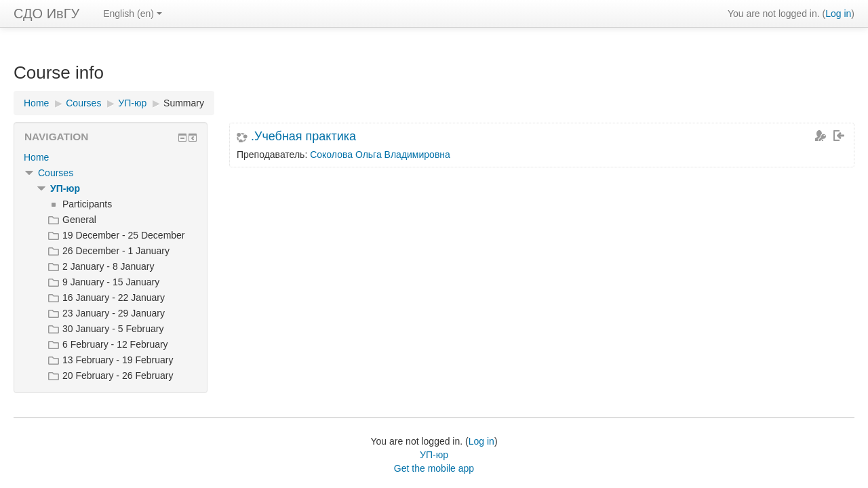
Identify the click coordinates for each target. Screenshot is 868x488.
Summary (184, 103)
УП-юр (65, 188)
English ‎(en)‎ (133, 14)
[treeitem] (111, 157)
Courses (56, 173)
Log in (838, 14)
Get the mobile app (434, 468)
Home (36, 157)
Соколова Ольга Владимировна (380, 155)
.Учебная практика (303, 136)
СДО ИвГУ (46, 14)
